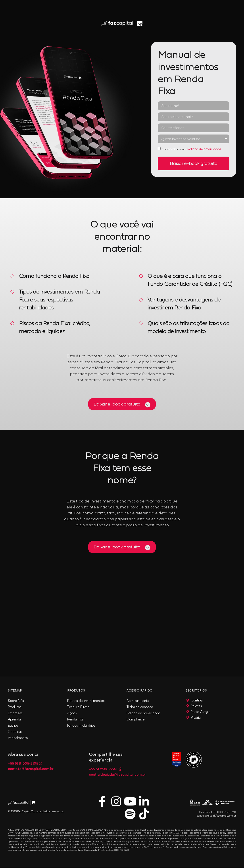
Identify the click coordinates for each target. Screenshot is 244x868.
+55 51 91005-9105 (23, 764)
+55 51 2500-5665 (104, 769)
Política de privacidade (204, 149)
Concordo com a (191, 149)
